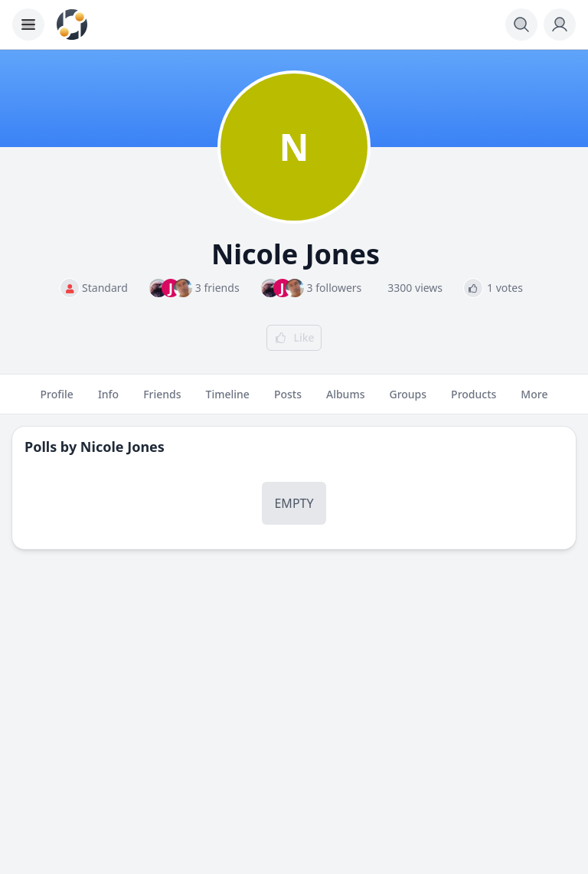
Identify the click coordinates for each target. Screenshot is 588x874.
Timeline (228, 401)
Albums (345, 401)
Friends (162, 401)
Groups (408, 401)
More (534, 401)
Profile (57, 401)
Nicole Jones (122, 447)
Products (474, 401)
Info (108, 401)
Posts (288, 401)
